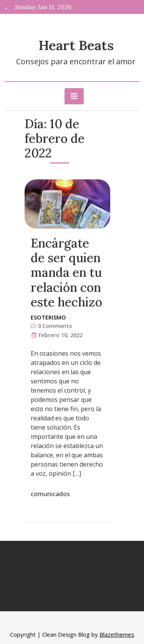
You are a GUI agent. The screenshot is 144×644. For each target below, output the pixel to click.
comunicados (50, 494)
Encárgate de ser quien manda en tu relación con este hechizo (66, 273)
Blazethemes (117, 634)
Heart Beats (76, 45)
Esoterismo (48, 317)
